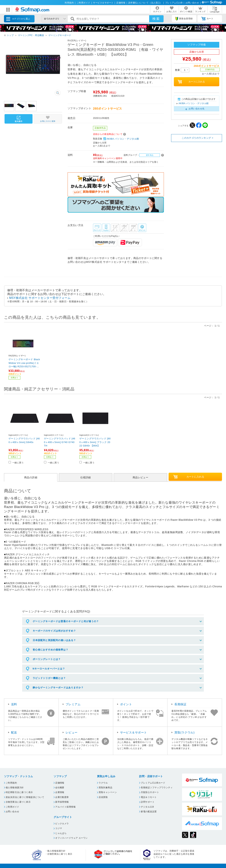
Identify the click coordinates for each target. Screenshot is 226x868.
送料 (14, 704)
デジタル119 (147, 807)
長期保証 (180, 704)
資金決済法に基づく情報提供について (25, 797)
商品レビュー (141, 477)
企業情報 (60, 792)
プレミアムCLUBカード (153, 783)
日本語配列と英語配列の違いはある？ (54, 640)
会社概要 (60, 788)
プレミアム (73, 704)
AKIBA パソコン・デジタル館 (121, 139)
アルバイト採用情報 (65, 807)
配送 (14, 732)
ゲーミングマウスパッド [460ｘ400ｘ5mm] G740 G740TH (60, 442)
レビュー (72, 732)
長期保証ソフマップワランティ (157, 788)
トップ (10, 35)
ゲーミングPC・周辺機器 (31, 35)
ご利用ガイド (83, 3)
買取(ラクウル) (184, 732)
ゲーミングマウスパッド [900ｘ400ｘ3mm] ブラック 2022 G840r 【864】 (95, 442)
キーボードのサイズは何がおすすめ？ (54, 631)
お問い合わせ (192, 3)
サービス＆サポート (103, 3)
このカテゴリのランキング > (197, 138)
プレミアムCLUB (174, 3)
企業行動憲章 (62, 797)
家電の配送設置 (149, 812)
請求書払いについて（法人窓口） (145, 3)
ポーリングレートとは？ (47, 659)
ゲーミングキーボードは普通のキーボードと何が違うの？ (66, 621)
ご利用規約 (11, 783)
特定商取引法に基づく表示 (19, 792)
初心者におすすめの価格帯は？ (51, 650)
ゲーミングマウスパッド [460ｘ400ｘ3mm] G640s (24, 440)
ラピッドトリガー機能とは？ (49, 678)
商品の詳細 (31, 477)
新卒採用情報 (62, 802)
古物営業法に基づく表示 (18, 802)
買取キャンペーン (108, 792)
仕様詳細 (86, 477)
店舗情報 (121, 3)
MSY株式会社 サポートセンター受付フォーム (40, 298)
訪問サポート (148, 802)
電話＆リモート (149, 797)
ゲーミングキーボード (60, 35)
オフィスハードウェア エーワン (71, 838)
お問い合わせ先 (196, 109)
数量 (182, 70)
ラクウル (103, 783)
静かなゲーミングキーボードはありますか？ (58, 688)
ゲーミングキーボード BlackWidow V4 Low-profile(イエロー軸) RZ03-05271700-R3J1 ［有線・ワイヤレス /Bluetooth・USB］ (24, 363)
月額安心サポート (150, 792)
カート (207, 19)
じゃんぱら (61, 833)
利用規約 (69, 3)
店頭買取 (103, 797)
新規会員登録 (184, 19)
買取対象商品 (105, 788)
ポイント (126, 704)
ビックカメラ (62, 824)
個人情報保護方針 (15, 788)
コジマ (59, 828)
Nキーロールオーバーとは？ (49, 669)
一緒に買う (18, 463)
